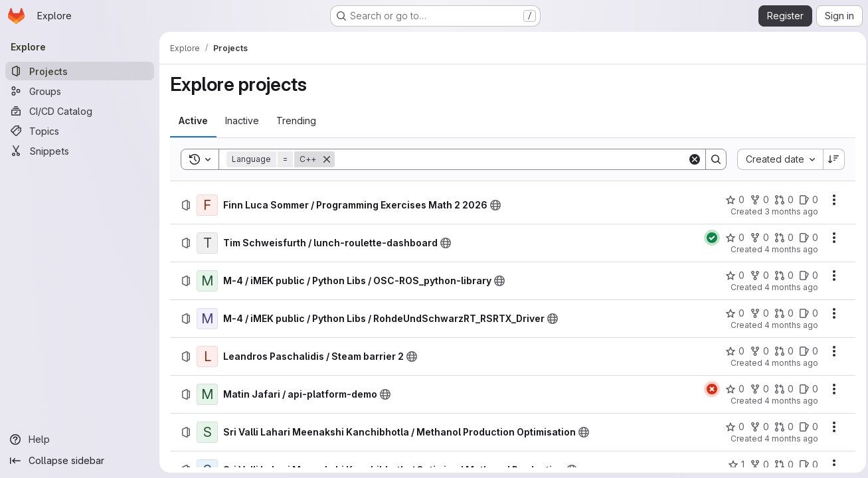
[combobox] (777, 159)
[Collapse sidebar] (80, 461)
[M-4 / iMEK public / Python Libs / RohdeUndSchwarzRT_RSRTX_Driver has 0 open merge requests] (781, 313)
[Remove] (327, 159)
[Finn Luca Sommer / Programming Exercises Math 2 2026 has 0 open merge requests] (781, 200)
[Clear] (691, 159)
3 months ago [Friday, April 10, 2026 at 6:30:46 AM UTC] (788, 211)
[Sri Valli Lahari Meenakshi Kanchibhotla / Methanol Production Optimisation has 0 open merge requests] (781, 427)
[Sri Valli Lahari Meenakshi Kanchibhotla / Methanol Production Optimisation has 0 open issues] (805, 427)
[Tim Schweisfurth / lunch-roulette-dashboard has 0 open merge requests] (781, 238)
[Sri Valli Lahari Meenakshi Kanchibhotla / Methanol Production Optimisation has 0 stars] (732, 427)
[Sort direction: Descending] (831, 159)
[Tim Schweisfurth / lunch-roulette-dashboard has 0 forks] (756, 238)
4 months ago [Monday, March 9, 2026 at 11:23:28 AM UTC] (788, 401)
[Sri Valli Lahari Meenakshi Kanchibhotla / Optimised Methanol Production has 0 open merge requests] (781, 465)
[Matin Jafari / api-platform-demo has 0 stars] (732, 389)
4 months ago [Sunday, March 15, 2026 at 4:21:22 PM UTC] (788, 363)
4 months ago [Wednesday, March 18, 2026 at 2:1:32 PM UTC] (788, 287)
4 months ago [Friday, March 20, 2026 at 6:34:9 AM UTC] (788, 249)
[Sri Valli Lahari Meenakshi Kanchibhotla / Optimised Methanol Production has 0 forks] (756, 465)
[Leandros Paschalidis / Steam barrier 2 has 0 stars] (732, 351)
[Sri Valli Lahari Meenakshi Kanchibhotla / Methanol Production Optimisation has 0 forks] (756, 427)
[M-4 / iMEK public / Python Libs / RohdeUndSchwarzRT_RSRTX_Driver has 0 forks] (756, 313)
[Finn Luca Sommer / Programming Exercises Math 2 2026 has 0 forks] (756, 200)
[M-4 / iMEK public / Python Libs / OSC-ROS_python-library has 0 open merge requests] (781, 276)
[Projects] (80, 71)
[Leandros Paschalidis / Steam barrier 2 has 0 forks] (756, 351)
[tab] (193, 121)
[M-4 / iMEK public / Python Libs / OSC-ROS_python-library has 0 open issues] (805, 276)
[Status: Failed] (709, 389)
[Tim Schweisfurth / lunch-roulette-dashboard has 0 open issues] (805, 238)
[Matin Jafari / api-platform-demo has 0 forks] (756, 389)
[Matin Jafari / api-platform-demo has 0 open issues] (805, 389)
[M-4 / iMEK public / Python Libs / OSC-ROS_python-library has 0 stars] (732, 276)
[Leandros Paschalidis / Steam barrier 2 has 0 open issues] (805, 351)
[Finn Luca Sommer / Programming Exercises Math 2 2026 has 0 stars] (732, 200)
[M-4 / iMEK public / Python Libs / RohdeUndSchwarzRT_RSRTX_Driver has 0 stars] (732, 313)
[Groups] (80, 91)
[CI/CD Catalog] (80, 111)
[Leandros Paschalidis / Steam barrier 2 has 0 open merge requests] (781, 351)
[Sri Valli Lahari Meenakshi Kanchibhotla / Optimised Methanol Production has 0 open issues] (805, 465)
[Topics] (80, 131)
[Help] (80, 439)
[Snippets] (80, 151)
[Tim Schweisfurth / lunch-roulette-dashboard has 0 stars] (732, 238)
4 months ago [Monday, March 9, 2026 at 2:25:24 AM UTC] (788, 438)
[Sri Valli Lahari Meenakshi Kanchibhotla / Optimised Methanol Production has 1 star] (733, 465)
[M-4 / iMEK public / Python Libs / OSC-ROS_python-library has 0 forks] (756, 276)
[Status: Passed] (709, 238)
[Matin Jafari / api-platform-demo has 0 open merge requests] (781, 389)
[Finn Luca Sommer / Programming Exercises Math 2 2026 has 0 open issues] (805, 200)
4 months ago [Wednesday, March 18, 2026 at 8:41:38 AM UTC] (788, 325)
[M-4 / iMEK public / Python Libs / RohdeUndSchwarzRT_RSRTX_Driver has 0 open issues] (805, 313)
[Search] (509, 159)
